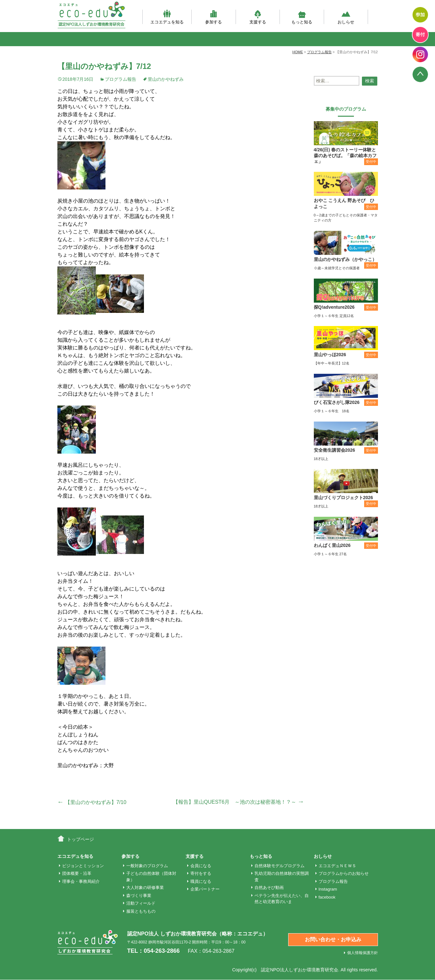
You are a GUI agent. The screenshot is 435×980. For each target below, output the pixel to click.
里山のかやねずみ (166, 79)
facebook (327, 897)
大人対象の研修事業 (145, 888)
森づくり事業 (139, 896)
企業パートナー (205, 889)
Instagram (328, 889)
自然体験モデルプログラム (280, 866)
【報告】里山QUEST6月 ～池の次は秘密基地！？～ (238, 802)
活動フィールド (141, 903)
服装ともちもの (141, 911)
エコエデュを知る (167, 17)
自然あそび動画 (269, 888)
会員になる (201, 866)
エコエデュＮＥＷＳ (337, 866)
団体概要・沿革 (77, 873)
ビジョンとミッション (83, 866)
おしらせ (346, 17)
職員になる (201, 881)
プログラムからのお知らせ (344, 873)
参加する (213, 17)
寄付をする (201, 873)
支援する (258, 17)
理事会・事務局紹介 (81, 881)
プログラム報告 (121, 79)
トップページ (80, 839)
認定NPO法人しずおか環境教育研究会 (299, 970)
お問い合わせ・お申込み (333, 939)
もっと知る (302, 17)
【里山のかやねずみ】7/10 (92, 802)
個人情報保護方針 (363, 953)
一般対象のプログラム (147, 866)
